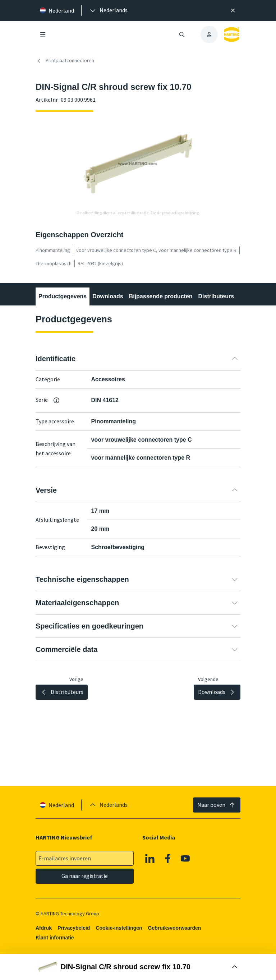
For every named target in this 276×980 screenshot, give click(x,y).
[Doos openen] (138, 967)
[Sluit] (233, 10)
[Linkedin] (150, 859)
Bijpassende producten (161, 296)
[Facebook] (168, 859)
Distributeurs (216, 296)
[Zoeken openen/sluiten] (182, 34)
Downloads (108, 296)
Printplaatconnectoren (65, 61)
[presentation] (108, 10)
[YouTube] (185, 859)
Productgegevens (63, 296)
